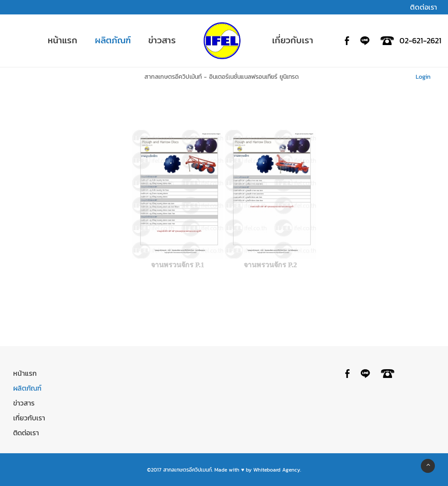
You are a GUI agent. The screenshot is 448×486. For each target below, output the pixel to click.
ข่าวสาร (24, 403)
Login (424, 77)
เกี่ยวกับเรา (29, 418)
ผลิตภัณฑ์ (27, 388)
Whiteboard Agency (277, 470)
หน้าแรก (25, 373)
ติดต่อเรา (26, 433)
